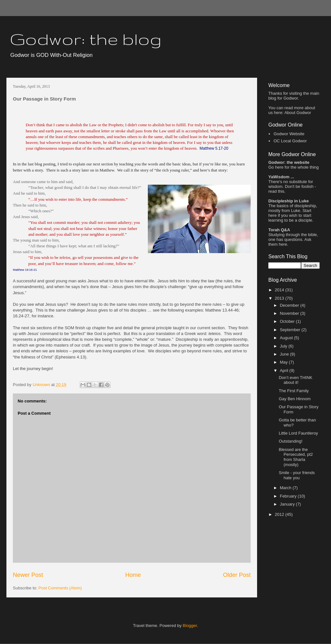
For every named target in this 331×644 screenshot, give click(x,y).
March (286, 488)
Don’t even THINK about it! (295, 380)
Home (133, 575)
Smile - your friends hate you (297, 475)
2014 (280, 290)
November (290, 313)
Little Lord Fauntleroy (298, 433)
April (285, 371)
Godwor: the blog (86, 39)
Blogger (190, 626)
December (290, 305)
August (287, 338)
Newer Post (28, 575)
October (288, 321)
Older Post (237, 575)
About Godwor (298, 113)
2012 (280, 514)
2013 (280, 298)
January (288, 504)
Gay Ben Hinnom (295, 399)
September (291, 330)
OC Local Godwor (290, 141)
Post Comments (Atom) (60, 588)
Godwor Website (289, 134)
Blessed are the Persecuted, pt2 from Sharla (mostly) (296, 457)
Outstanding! (291, 441)
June (285, 354)
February (289, 496)
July (284, 346)
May (284, 362)
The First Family (294, 391)
